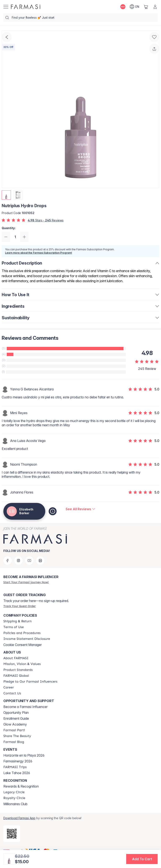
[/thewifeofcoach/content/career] (9, 687)
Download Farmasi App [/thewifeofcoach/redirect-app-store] (19, 818)
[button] (142, 859)
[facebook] (8, 561)
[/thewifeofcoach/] (26, 7)
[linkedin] (40, 561)
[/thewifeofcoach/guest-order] (19, 606)
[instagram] (18, 561)
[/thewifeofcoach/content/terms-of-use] (14, 627)
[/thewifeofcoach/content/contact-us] (12, 693)
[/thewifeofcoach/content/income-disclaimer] (27, 639)
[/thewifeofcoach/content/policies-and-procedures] (22, 633)
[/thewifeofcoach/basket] (146, 7)
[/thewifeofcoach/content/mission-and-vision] (22, 664)
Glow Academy (15, 724)
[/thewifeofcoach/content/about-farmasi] (16, 658)
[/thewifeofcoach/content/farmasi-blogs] (14, 742)
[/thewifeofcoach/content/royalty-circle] (14, 798)
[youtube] (29, 561)
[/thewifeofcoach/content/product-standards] (18, 670)
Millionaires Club (15, 804)
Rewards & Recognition (21, 786)
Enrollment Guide (16, 718)
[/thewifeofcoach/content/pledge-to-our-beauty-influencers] (30, 682)
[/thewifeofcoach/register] (26, 582)
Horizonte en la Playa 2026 (24, 755)
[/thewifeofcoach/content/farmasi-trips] (15, 767)
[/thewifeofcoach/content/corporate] (16, 676)
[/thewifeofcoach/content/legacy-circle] (14, 792)
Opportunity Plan (16, 713)
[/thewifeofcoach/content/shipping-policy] (18, 621)
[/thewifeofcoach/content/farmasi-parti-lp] (14, 730)
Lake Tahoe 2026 (17, 773)
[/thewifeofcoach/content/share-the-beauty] (17, 736)
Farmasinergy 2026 (18, 761)
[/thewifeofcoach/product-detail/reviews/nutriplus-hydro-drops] (80, 509)
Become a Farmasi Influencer (25, 707)
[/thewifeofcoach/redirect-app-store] (12, 834)
